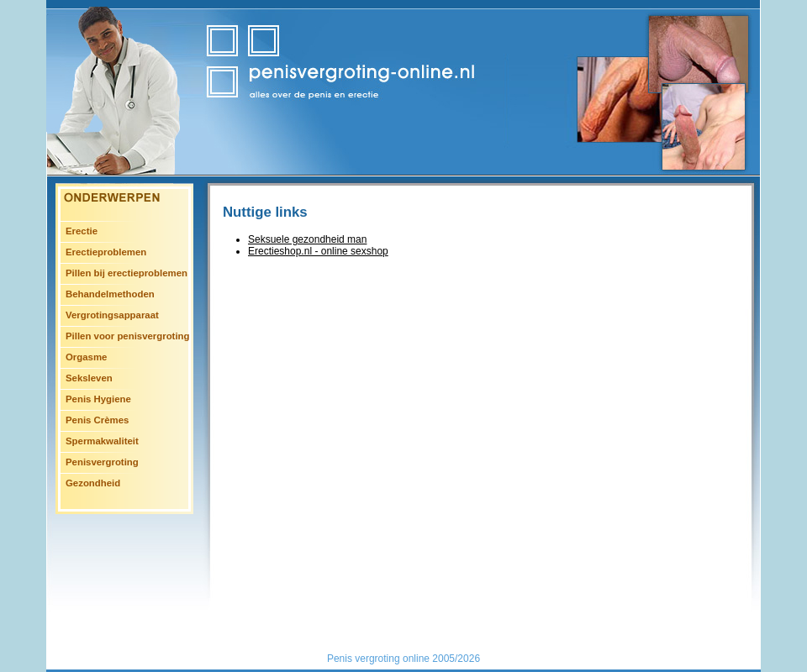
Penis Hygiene (98, 399)
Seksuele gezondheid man (307, 239)
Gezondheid (93, 483)
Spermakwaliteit (102, 441)
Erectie (82, 231)
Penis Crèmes (97, 420)
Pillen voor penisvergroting (127, 336)
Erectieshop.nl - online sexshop (318, 251)
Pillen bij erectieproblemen (127, 273)
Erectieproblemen (106, 252)
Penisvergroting (102, 462)
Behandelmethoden (110, 294)
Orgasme (86, 357)
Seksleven (89, 378)
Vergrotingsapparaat (112, 315)
